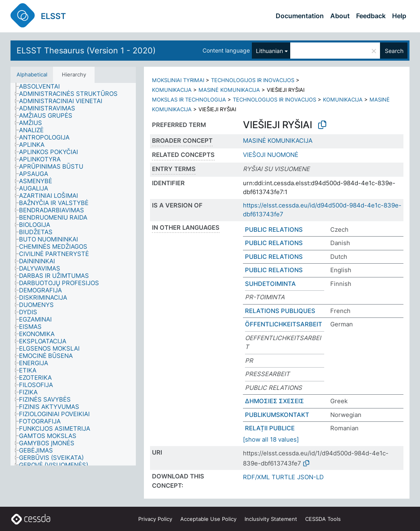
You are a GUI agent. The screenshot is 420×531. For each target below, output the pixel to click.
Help (399, 16)
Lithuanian (269, 51)
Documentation (300, 16)
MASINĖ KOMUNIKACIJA (229, 90)
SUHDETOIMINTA (270, 284)
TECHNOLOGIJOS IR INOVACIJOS (253, 80)
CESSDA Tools (323, 519)
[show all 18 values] (271, 439)
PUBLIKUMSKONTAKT (277, 415)
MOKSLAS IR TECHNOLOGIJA (189, 99)
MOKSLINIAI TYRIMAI (178, 80)
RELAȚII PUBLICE (270, 428)
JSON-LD (310, 477)
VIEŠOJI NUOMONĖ (271, 155)
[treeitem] (43, 87)
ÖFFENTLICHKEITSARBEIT (284, 324)
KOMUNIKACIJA (172, 90)
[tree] (73, 274)
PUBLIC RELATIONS (274, 230)
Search (394, 51)
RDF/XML (256, 477)
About (340, 16)
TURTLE (283, 477)
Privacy (155, 519)
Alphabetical (32, 74)
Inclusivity (271, 519)
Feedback (371, 16)
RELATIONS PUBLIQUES (280, 311)
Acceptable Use (208, 519)
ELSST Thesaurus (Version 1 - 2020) (86, 51)
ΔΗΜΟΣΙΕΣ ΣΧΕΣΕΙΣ (274, 401)
